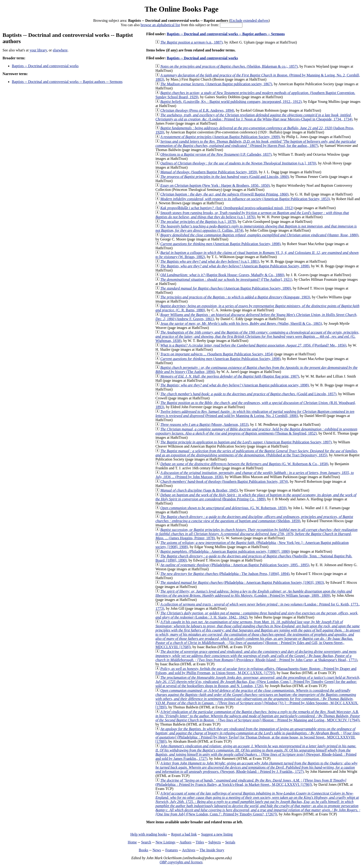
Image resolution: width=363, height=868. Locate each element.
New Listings (166, 842)
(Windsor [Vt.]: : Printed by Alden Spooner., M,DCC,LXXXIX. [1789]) (257, 699)
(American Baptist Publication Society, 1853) (245, 199)
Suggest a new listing (217, 834)
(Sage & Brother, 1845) (199, 490)
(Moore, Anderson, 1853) (204, 425)
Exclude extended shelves (249, 21)
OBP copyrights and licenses (181, 862)
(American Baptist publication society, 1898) (234, 385)
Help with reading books (149, 834)
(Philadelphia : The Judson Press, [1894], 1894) (225, 574)
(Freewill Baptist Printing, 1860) (224, 194)
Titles (200, 842)
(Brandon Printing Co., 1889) (256, 497)
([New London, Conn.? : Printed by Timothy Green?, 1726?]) (258, 804)
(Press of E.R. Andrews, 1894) (197, 110)
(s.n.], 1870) (238, 163)
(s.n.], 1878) (198, 222)
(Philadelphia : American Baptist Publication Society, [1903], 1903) (242, 582)
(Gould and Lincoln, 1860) (224, 177)
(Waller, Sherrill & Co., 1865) (241, 324)
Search (146, 842)
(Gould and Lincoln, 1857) (248, 394)
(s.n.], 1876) (252, 215)
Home (132, 842)
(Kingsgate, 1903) (235, 297)
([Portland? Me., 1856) (253, 345)
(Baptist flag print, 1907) (230, 376)
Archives (189, 850)
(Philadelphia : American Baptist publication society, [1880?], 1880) (225, 551)
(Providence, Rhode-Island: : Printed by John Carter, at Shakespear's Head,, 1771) (256, 656)
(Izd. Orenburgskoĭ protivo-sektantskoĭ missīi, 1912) (227, 208)
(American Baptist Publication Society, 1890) (225, 288)
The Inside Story (212, 850)
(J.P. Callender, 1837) (216, 154)
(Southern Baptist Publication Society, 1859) (209, 172)
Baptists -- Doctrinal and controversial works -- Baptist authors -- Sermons (67, 82)
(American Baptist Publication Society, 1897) (246, 442)
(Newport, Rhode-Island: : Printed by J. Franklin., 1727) (256, 767)
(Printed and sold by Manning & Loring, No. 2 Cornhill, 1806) (255, 414)
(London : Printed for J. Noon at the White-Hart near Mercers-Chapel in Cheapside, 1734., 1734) (254, 117)
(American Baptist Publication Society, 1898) (220, 244)
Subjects (215, 842)
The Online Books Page (181, 9)
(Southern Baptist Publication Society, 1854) (217, 354)
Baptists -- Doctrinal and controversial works (45, 66)
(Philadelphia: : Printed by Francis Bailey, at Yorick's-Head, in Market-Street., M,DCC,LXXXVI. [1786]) (251, 782)
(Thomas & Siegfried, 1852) (256, 431)
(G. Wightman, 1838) (257, 336)
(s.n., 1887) (191, 42)
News (157, 850)
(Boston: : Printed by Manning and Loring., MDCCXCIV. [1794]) (258, 716)
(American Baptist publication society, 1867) (216, 84)
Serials (230, 842)
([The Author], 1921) (226, 279)
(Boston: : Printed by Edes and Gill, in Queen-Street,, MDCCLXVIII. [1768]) (258, 634)
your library (38, 50)
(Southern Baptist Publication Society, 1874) (224, 481)
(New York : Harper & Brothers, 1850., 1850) (215, 185)
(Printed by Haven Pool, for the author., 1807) (256, 144)
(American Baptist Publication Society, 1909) (220, 137)
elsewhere (60, 50)
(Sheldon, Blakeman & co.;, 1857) (229, 66)
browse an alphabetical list (160, 25)
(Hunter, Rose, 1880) (259, 235)
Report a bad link (184, 834)
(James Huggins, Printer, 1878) (256, 534)
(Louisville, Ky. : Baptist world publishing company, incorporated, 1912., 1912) (231, 102)
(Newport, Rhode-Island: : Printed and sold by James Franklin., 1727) (256, 752)
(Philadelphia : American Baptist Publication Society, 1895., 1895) (235, 565)
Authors (185, 842)
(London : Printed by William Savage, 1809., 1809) (253, 593)
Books (143, 850)
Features (172, 850)
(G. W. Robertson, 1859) (223, 508)
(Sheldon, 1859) (254, 519)
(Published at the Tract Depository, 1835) (257, 453)
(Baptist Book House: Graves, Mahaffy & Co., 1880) (222, 275)
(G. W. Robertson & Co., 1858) (244, 464)
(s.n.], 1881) (210, 261)
